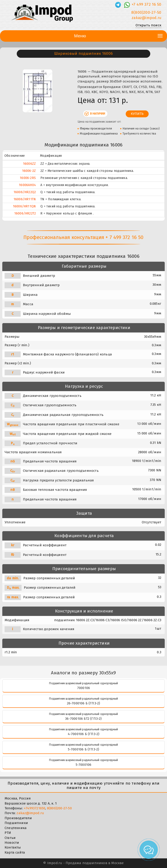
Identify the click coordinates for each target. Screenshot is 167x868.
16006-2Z (29, 171)
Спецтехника (16, 828)
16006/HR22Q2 (25, 192)
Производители (18, 818)
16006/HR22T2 (25, 213)
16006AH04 (27, 185)
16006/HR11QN (24, 206)
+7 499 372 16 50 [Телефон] (146, 4)
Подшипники (16, 823)
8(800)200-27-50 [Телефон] (146, 12)
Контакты (13, 847)
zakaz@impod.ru (30, 813)
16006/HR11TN (25, 199)
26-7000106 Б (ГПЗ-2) (84, 703)
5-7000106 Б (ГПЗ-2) (84, 749)
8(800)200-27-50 (59, 808)
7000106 (83, 688)
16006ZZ (29, 164)
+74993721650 (35, 808)
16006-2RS (28, 178)
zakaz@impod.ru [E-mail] (146, 18)
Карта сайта (15, 852)
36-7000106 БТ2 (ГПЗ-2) (83, 719)
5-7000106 (84, 765)
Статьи (10, 838)
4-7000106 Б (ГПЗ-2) (84, 734)
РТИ (8, 833)
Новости (12, 843)
